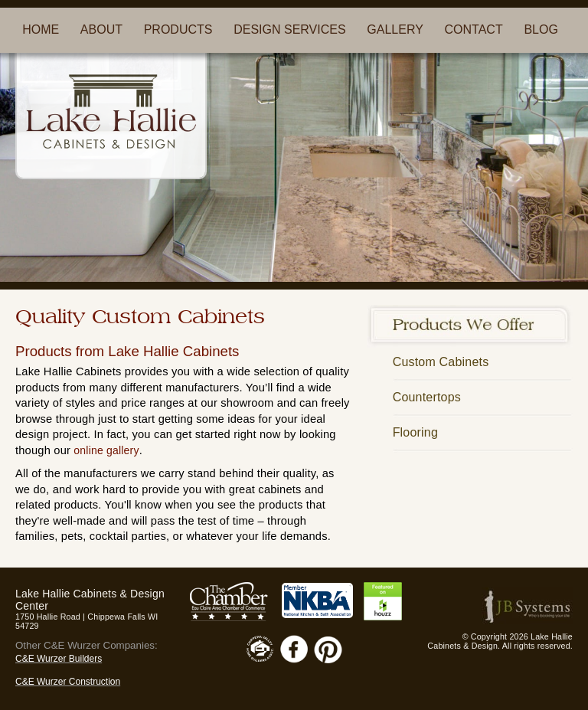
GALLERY (395, 29)
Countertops (427, 397)
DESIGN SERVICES (289, 29)
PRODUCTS (178, 29)
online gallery (106, 450)
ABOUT (101, 29)
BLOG (541, 29)
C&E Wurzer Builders (59, 659)
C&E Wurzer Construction (68, 682)
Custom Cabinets (441, 362)
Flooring (415, 432)
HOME (41, 29)
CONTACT (474, 29)
